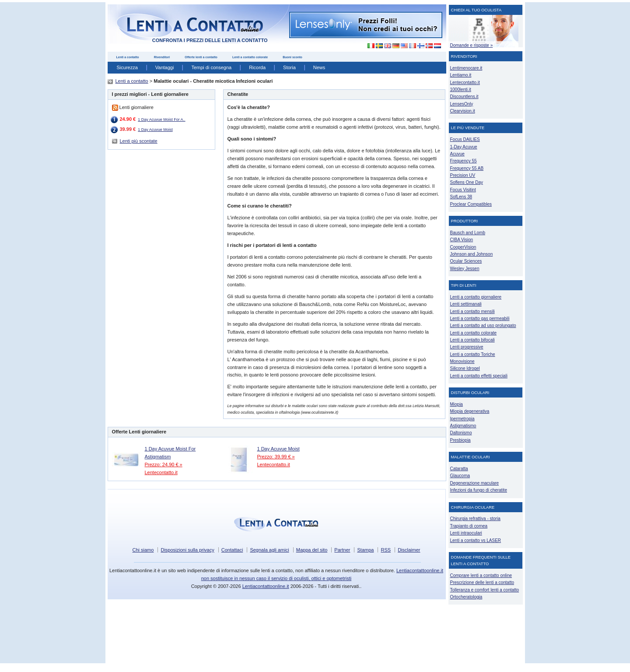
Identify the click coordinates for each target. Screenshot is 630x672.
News (319, 67)
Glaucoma (460, 476)
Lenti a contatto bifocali (472, 340)
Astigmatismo (463, 426)
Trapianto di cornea (469, 526)
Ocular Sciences (466, 261)
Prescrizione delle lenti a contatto (482, 582)
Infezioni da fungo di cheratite (479, 490)
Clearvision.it (463, 111)
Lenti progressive (467, 347)
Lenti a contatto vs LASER (476, 540)
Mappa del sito (312, 550)
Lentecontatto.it (161, 472)
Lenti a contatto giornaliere (476, 297)
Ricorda (257, 67)
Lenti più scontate (139, 141)
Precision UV (463, 175)
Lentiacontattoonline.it (266, 586)
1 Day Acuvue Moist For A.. (161, 120)
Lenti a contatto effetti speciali (479, 376)
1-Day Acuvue (464, 147)
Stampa (365, 550)
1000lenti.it (461, 90)
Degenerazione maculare (475, 483)
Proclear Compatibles (471, 204)
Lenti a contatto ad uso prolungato (483, 325)
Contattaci (232, 550)
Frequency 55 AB (467, 168)
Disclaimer (409, 550)
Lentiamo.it (461, 75)
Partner (342, 550)
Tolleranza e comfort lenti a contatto (485, 590)
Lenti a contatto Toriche (473, 354)
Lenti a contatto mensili (472, 311)
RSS (386, 550)
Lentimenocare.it (466, 68)
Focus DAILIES (465, 139)
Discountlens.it (464, 97)
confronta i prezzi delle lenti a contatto (210, 40)
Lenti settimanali (466, 304)
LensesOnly (462, 104)
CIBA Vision (462, 240)
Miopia (457, 404)
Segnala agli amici (269, 550)
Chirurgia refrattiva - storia (475, 519)
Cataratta (459, 469)
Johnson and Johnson (472, 254)
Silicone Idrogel (465, 368)
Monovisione (462, 361)
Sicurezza (127, 67)
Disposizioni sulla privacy (187, 550)
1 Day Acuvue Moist (155, 130)
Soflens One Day (467, 182)
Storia (289, 67)
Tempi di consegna (211, 67)
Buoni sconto (292, 57)
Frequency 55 (464, 161)
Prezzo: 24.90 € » (164, 464)
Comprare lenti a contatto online (481, 575)
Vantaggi (165, 67)
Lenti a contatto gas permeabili (480, 318)
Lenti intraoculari (466, 533)
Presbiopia (460, 440)
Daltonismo (461, 433)
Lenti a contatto (128, 57)
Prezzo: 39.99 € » (276, 457)
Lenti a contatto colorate (250, 57)
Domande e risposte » (472, 45)
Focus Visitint (463, 190)
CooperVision (463, 247)
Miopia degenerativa (470, 411)
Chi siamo (143, 550)
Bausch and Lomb (468, 233)
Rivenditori (162, 57)
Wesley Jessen (465, 269)
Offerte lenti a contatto (201, 57)
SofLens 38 (461, 197)
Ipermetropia (462, 419)
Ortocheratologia (466, 597)
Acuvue (457, 154)
